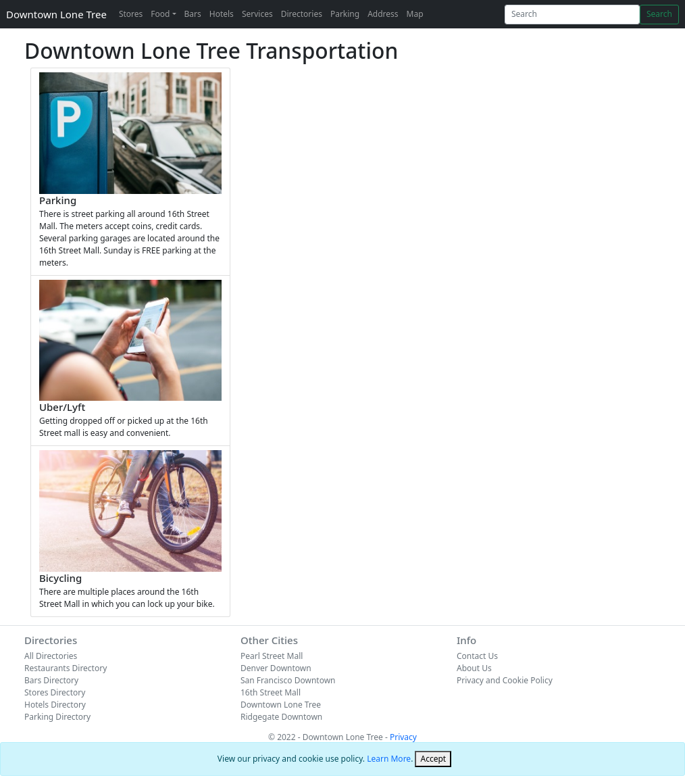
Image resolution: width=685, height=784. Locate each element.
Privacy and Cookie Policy (505, 680)
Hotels (222, 14)
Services (257, 14)
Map (415, 14)
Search (659, 14)
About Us (474, 668)
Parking (345, 14)
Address (383, 14)
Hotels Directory (55, 705)
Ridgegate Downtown (281, 717)
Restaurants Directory (66, 668)
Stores (131, 14)
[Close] (433, 759)
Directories (302, 14)
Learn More (389, 759)
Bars (193, 14)
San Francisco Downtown (288, 680)
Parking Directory (57, 717)
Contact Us (477, 656)
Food (160, 14)
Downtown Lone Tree (56, 14)
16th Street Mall (271, 692)
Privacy (403, 737)
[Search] (572, 15)
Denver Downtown (276, 668)
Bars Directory (51, 680)
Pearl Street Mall (272, 656)
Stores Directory (55, 692)
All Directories (51, 656)
